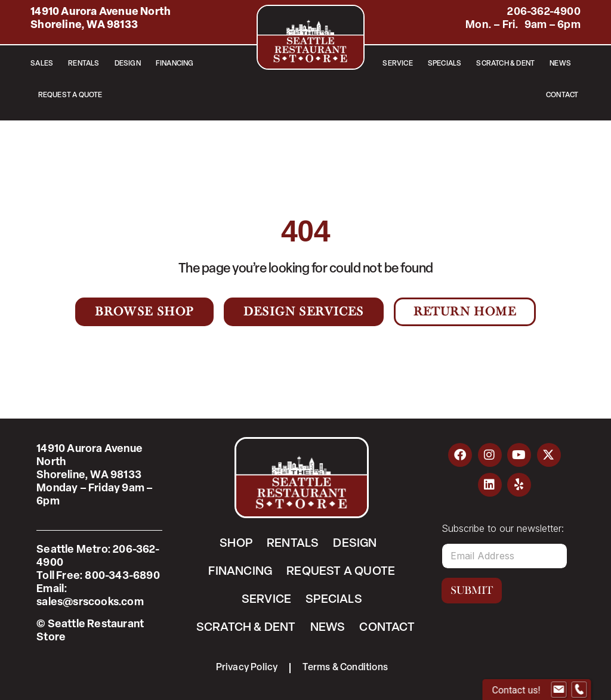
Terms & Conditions (345, 668)
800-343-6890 (122, 576)
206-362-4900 (544, 12)
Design (128, 64)
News (560, 64)
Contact (562, 95)
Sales (42, 64)
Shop (236, 544)
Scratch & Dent (505, 64)
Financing (175, 64)
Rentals (84, 64)
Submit (472, 590)
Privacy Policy (247, 668)
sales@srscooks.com (90, 603)
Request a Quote (70, 95)
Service (397, 64)
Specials (445, 64)
